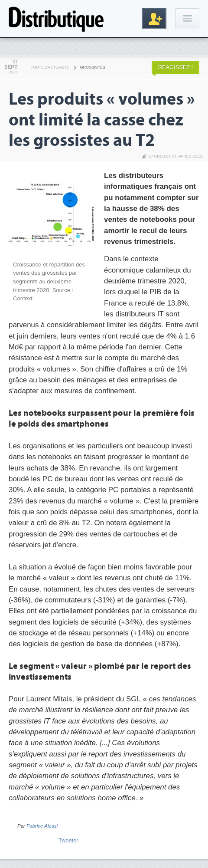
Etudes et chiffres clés (176, 156)
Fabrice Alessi (42, 826)
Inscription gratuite (154, 19)
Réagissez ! (175, 67)
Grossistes (93, 67)
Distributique (56, 18)
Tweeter (68, 840)
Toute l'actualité (50, 67)
